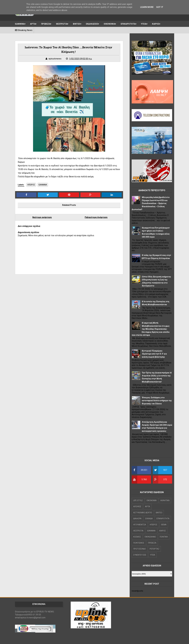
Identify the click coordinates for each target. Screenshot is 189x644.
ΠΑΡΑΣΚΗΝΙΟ (150, 537)
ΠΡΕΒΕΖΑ (46, 24)
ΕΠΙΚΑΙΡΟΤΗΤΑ (128, 24)
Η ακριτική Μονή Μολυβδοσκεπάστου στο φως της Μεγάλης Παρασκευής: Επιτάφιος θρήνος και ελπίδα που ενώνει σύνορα (151, 329)
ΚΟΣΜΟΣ (137, 537)
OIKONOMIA (152, 500)
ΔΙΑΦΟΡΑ (137, 519)
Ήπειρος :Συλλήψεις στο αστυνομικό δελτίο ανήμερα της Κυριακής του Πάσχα (157, 401)
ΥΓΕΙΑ (144, 24)
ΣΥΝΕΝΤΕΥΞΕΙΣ (140, 555)
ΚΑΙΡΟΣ (156, 24)
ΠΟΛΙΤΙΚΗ (164, 537)
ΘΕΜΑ (164, 525)
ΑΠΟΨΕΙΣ (137, 507)
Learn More (147, 7)
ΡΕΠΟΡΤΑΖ (154, 549)
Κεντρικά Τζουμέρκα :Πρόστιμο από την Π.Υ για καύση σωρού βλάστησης (154, 354)
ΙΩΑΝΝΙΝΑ (20, 24)
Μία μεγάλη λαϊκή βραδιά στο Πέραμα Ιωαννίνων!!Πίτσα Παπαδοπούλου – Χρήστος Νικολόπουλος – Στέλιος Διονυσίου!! (151, 203)
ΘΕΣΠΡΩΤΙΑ (62, 24)
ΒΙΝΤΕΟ (77, 24)
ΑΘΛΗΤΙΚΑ (165, 500)
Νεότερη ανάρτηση (42, 217)
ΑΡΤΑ (33, 24)
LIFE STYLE (138, 500)
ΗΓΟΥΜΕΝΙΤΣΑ (140, 525)
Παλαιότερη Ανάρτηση (96, 217)
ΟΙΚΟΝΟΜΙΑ (109, 24)
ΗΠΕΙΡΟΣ (31, 185)
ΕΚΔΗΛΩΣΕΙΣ (92, 24)
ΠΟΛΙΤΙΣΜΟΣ (139, 543)
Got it (160, 7)
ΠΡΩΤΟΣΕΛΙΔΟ (140, 549)
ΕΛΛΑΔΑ (149, 519)
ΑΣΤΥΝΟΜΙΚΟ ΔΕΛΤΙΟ (143, 513)
